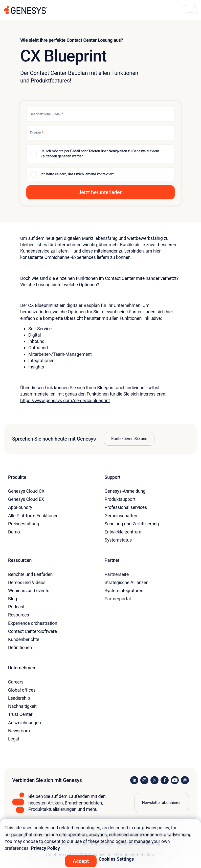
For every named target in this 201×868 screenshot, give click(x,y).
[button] (100, 192)
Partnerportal (118, 599)
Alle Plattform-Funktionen (33, 516)
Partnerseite (117, 574)
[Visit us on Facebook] (165, 780)
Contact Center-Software (32, 631)
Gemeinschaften (121, 516)
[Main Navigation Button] (190, 10)
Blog (13, 599)
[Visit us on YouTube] (175, 780)
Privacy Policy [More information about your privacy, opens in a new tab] (46, 848)
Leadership (19, 698)
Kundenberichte (24, 639)
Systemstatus (118, 540)
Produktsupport (120, 499)
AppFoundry (20, 507)
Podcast (16, 607)
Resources (19, 615)
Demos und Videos (27, 582)
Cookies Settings (116, 859)
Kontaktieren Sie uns (129, 439)
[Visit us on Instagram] (144, 780)
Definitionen (20, 647)
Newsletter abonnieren (162, 803)
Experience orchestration (33, 623)
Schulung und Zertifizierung (132, 524)
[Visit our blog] (185, 780)
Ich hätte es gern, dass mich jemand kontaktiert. (78, 174)
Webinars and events (29, 591)
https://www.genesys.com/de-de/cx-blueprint (65, 400)
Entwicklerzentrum (123, 532)
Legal (14, 739)
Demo (14, 532)
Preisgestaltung (24, 524)
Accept (81, 861)
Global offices (22, 690)
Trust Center (20, 714)
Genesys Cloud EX (26, 499)
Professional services (126, 507)
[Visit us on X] (154, 780)
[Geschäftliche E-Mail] (100, 114)
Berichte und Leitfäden (30, 574)
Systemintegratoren (124, 591)
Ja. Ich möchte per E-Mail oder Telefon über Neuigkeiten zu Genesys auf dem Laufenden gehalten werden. (100, 154)
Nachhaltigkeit (22, 706)
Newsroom (19, 731)
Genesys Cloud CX (26, 491)
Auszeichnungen (25, 723)
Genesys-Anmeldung (125, 491)
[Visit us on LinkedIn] (134, 780)
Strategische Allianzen (127, 582)
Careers (16, 682)
